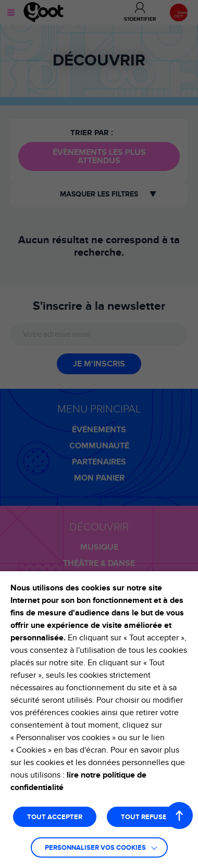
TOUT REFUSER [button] (146, 817)
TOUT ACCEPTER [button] (55, 817)
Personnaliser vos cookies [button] (95, 848)
